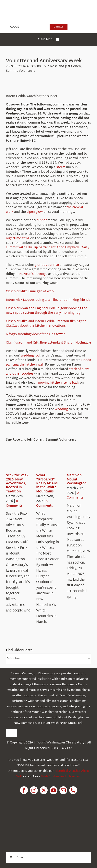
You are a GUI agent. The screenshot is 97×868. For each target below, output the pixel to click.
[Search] (11, 857)
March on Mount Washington (77, 479)
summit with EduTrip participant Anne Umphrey (42, 248)
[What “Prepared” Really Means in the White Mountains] (50, 461)
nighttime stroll (18, 239)
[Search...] (48, 857)
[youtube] (54, 790)
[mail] (63, 790)
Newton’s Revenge (33, 274)
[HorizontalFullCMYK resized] (35, 8)
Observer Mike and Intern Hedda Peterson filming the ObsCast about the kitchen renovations (46, 324)
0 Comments (14, 504)
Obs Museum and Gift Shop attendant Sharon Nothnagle (48, 343)
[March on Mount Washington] (81, 461)
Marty (85, 248)
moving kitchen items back (59, 383)
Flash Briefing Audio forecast (61, 777)
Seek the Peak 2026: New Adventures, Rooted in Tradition (17, 483)
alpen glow (35, 212)
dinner (42, 220)
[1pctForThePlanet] (35, 816)
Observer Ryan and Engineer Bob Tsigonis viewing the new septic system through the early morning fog (47, 311)
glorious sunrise (47, 265)
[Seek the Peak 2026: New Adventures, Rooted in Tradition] (20, 461)
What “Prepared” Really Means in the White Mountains (47, 483)
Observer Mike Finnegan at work (30, 292)
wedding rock (31, 356)
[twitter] (44, 790)
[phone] (73, 790)
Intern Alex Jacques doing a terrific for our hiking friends (48, 300)
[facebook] (24, 790)
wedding (61, 409)
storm (61, 167)
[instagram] (34, 790)
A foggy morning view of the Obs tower (35, 334)
